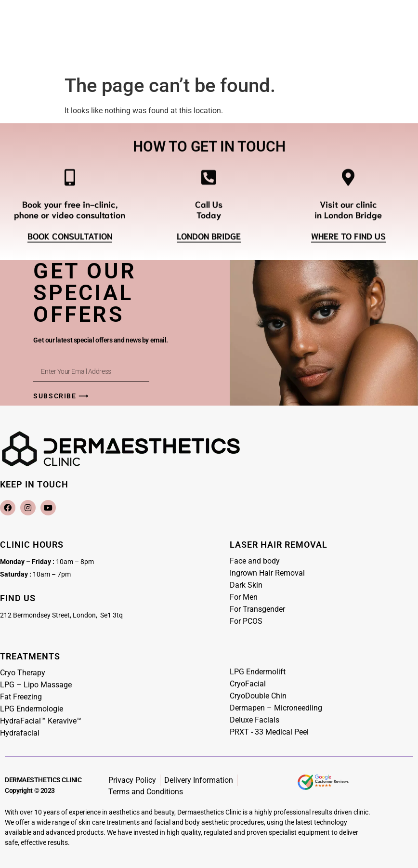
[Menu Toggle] (209, 45)
